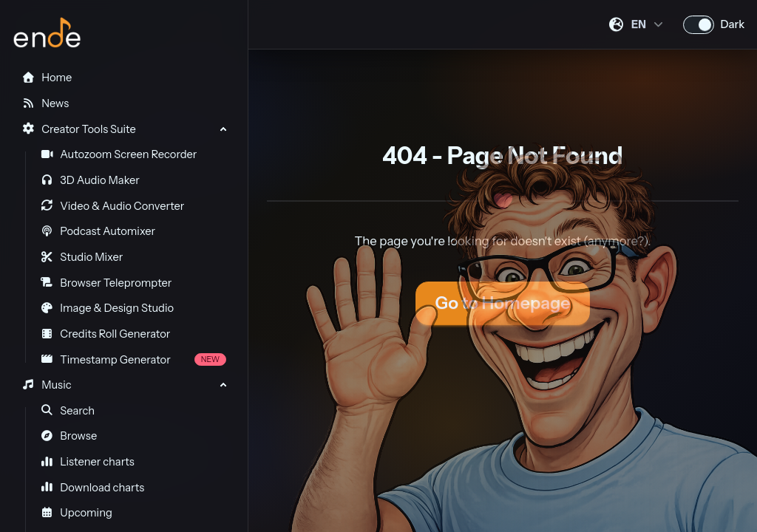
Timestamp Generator (133, 360)
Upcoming (77, 513)
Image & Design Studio (107, 308)
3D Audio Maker (90, 180)
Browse (69, 436)
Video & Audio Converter (113, 206)
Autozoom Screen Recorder (119, 154)
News (45, 103)
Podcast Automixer (98, 231)
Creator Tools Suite (78, 129)
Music (46, 385)
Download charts (93, 488)
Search (68, 411)
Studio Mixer (82, 257)
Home (47, 78)
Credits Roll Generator (106, 334)
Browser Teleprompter (106, 283)
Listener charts (88, 462)
